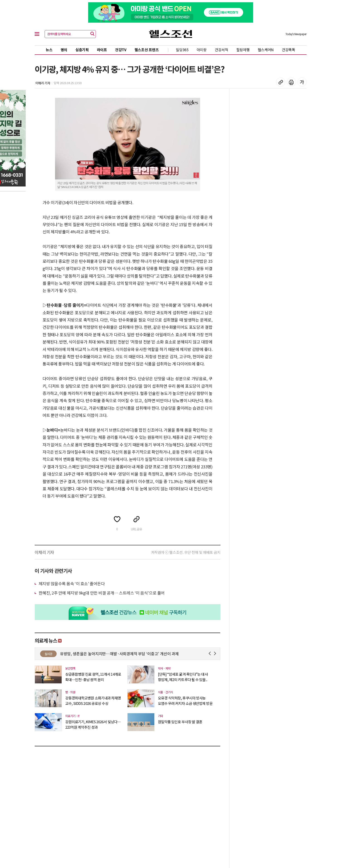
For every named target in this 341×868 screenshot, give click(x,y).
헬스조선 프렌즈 (147, 50)
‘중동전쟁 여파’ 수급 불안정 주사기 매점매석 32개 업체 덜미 (108, 654)
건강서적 (221, 50)
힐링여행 (243, 50)
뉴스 (49, 50)
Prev (211, 654)
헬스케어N (266, 50)
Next (216, 654)
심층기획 (82, 50)
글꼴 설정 (302, 82)
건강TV (121, 50)
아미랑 (202, 50)
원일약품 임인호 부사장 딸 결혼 (180, 722)
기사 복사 (281, 82)
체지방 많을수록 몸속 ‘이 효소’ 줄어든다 (72, 583)
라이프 (102, 50)
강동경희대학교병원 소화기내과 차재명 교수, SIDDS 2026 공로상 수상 (93, 701)
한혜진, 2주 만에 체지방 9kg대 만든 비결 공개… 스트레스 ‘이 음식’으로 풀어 (102, 593)
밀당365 (182, 50)
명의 (64, 50)
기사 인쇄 (291, 82)
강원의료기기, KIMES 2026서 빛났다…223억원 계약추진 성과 (93, 724)
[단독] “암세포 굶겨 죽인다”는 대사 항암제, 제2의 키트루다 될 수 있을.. (183, 677)
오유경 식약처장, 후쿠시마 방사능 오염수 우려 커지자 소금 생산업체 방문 (185, 701)
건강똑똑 (289, 50)
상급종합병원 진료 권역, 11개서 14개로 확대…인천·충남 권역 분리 (93, 677)
